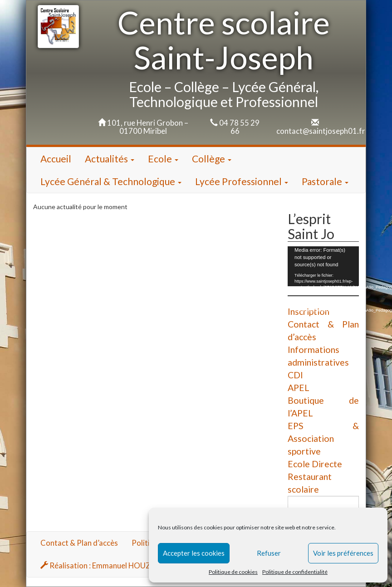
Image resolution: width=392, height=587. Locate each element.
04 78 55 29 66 (239, 127)
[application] (323, 266)
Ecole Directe (315, 464)
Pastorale (325, 181)
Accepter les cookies (194, 553)
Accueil (56, 159)
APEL (299, 388)
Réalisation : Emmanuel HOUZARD (103, 565)
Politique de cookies (233, 572)
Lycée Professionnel (242, 181)
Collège (212, 159)
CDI (295, 375)
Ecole (163, 159)
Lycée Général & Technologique (111, 181)
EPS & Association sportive (323, 438)
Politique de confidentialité (295, 572)
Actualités (110, 159)
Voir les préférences (343, 553)
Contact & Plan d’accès (79, 543)
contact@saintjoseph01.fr (321, 131)
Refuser (269, 553)
